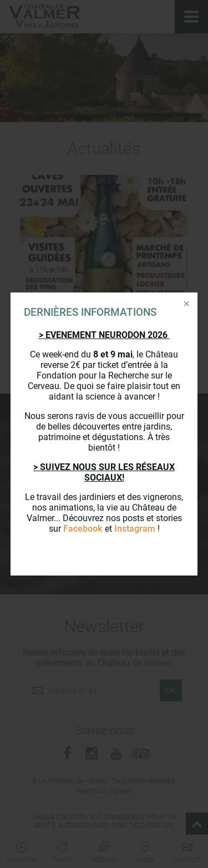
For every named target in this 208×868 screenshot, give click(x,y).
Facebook (83, 529)
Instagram (135, 529)
